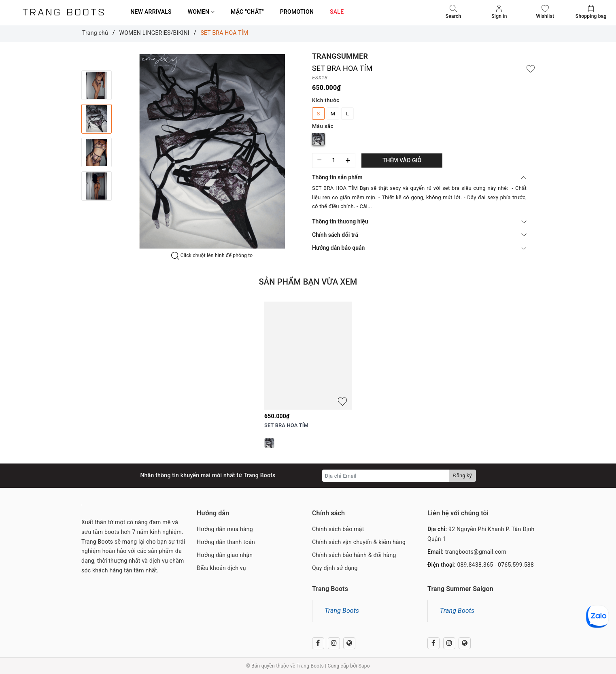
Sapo (364, 666)
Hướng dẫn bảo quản (419, 248)
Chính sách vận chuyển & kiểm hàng (359, 542)
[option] (212, 151)
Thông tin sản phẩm (419, 177)
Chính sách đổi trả (419, 235)
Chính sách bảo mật (338, 529)
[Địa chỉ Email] (386, 476)
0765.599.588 (516, 565)
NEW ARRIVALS (151, 12)
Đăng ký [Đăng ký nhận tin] (462, 475)
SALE (337, 12)
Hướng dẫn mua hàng (225, 529)
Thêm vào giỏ (402, 160)
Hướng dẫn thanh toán (226, 542)
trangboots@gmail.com (476, 552)
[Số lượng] (334, 161)
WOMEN (201, 12)
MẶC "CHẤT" (247, 12)
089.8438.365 (475, 565)
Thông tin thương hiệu (419, 221)
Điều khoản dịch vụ (221, 568)
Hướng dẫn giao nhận (225, 555)
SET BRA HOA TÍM (286, 425)
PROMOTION (297, 12)
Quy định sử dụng (335, 568)
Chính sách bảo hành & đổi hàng (354, 555)
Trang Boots (342, 611)
